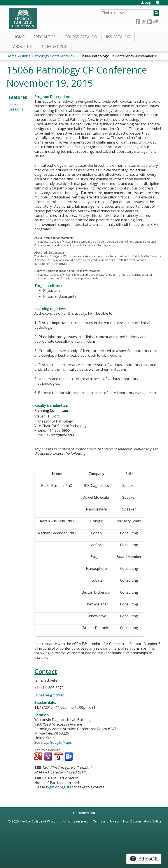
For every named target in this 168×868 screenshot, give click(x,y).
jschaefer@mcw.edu (50, 695)
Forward (156, 21)
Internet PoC (54, 46)
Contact (46, 672)
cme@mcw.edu (84, 813)
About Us (22, 46)
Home (19, 37)
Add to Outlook (69, 757)
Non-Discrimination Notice (142, 821)
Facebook (138, 21)
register (66, 787)
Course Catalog (81, 37)
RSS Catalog (118, 37)
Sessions (16, 109)
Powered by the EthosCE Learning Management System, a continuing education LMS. (144, 859)
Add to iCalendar (59, 757)
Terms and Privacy (106, 821)
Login (148, 3)
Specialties (45, 37)
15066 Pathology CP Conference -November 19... (121, 56)
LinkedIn (150, 21)
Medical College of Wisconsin (40, 821)
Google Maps (61, 742)
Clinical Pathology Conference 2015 (49, 56)
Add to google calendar (39, 757)
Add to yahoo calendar (49, 757)
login (50, 787)
